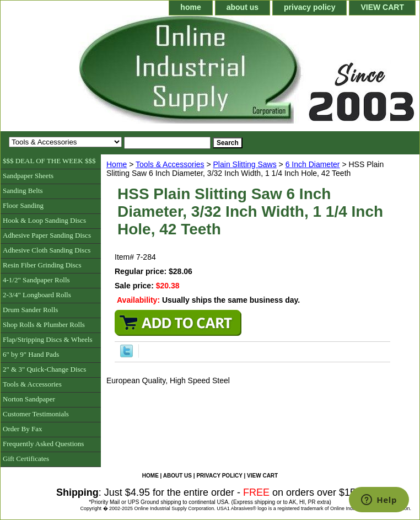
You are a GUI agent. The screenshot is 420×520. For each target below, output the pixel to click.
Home (117, 164)
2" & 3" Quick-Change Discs (44, 369)
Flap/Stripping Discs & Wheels (48, 339)
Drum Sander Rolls (30, 310)
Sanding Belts (23, 191)
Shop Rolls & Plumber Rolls (44, 325)
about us (243, 7)
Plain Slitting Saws (245, 164)
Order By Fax (23, 429)
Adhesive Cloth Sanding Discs (47, 250)
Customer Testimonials (36, 414)
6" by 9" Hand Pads (31, 354)
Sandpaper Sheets (28, 176)
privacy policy (309, 7)
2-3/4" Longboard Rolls (37, 295)
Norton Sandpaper (29, 399)
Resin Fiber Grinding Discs (42, 265)
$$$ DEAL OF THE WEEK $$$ (49, 161)
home (190, 7)
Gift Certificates (26, 459)
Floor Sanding (23, 205)
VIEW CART (382, 7)
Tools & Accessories (170, 164)
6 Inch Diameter (313, 164)
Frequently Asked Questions (43, 444)
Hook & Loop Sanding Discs (44, 220)
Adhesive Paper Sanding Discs (47, 235)
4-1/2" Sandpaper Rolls (36, 280)
